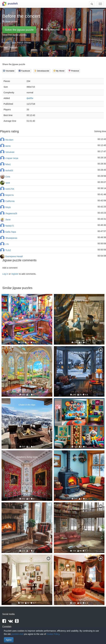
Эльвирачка (11, 238)
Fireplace (27, 509)
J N (7, 244)
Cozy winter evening (79, 353)
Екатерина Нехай (14, 256)
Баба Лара (11, 232)
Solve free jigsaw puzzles (14, 35)
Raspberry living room (27, 457)
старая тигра (12, 158)
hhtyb (8, 207)
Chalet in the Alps (27, 405)
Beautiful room (27, 353)
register (15, 274)
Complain (7, 627)
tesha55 (9, 170)
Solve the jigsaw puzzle (19, 30)
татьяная (10, 152)
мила (8, 146)
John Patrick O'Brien (21, 43)
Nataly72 (10, 226)
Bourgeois (79, 457)
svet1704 (10, 189)
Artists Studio (27, 301)
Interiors (14, 47)
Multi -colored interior (79, 405)
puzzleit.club (17, 634)
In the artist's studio (79, 301)
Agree (9, 640)
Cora (8, 177)
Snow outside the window (79, 509)
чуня (8, 183)
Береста (10, 195)
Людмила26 (11, 213)
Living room (27, 561)
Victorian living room (79, 561)
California (10, 201)
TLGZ (8, 250)
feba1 (8, 164)
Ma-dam (9, 140)
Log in (5, 274)
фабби (30, 98)
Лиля (8, 220)
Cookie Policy (53, 634)
